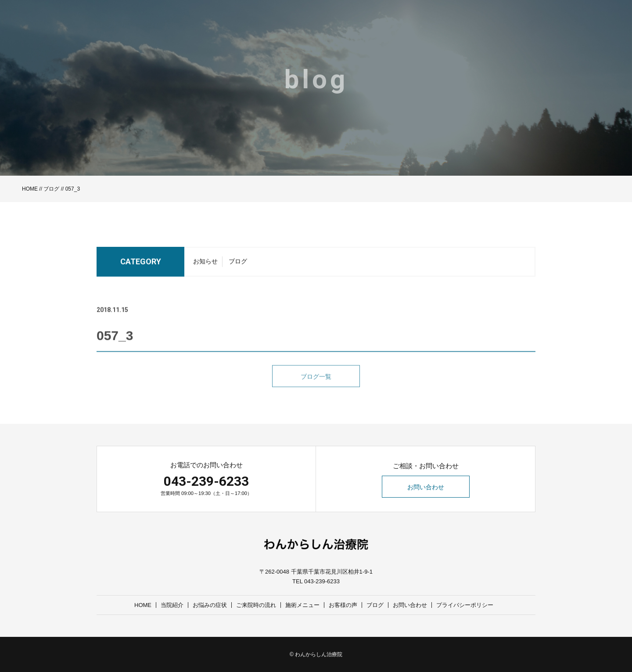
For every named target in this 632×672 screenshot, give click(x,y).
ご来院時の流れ (256, 605)
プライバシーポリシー (465, 605)
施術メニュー (302, 605)
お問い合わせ (426, 487)
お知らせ (205, 264)
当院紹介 (172, 605)
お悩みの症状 (210, 605)
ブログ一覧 (316, 387)
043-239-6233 (206, 481)
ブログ (51, 189)
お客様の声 (343, 605)
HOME (30, 189)
